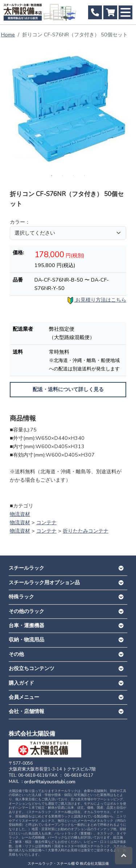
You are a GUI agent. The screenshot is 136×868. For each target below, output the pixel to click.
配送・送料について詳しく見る (68, 389)
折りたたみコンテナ (86, 531)
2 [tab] (63, 176)
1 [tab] (52, 176)
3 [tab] (74, 176)
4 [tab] (85, 176)
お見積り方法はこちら (96, 300)
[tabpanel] (68, 107)
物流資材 (20, 514)
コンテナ (46, 522)
